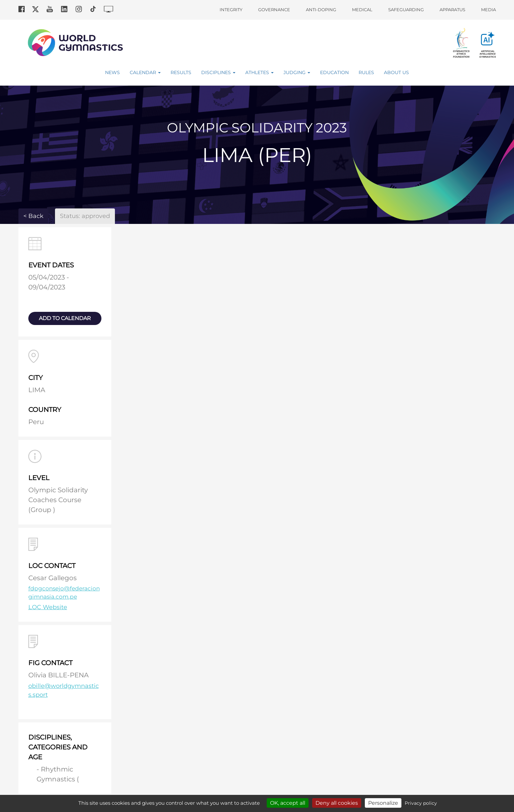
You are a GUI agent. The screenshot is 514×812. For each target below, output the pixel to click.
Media (488, 10)
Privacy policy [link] (421, 803)
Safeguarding (406, 10)
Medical (362, 10)
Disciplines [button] (218, 72)
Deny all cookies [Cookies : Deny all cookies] (337, 803)
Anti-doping (321, 10)
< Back (33, 216)
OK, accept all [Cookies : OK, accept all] (288, 803)
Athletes (259, 72)
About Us (396, 72)
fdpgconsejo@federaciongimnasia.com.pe (64, 593)
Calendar (145, 72)
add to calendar (65, 318)
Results (181, 72)
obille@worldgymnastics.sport (64, 690)
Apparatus (452, 10)
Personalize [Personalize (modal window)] (383, 803)
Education (334, 72)
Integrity (231, 10)
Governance (274, 10)
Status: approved (85, 216)
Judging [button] (297, 72)
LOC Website (48, 607)
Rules (366, 72)
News (112, 72)
